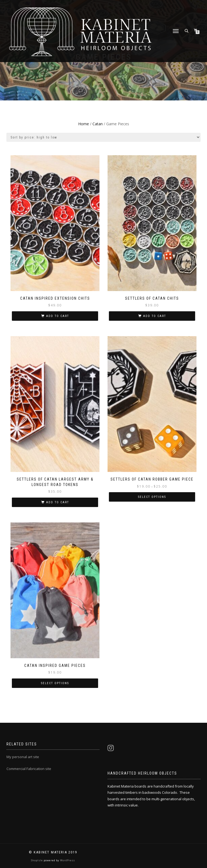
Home (84, 124)
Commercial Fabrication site (29, 769)
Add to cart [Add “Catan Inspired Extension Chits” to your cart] (58, 316)
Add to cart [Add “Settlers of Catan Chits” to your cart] (155, 316)
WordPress (67, 860)
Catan (98, 124)
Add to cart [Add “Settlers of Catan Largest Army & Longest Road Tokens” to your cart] (58, 502)
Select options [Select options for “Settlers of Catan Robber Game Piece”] (152, 497)
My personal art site (23, 757)
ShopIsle (37, 860)
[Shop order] (103, 137)
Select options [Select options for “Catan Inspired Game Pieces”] (55, 683)
